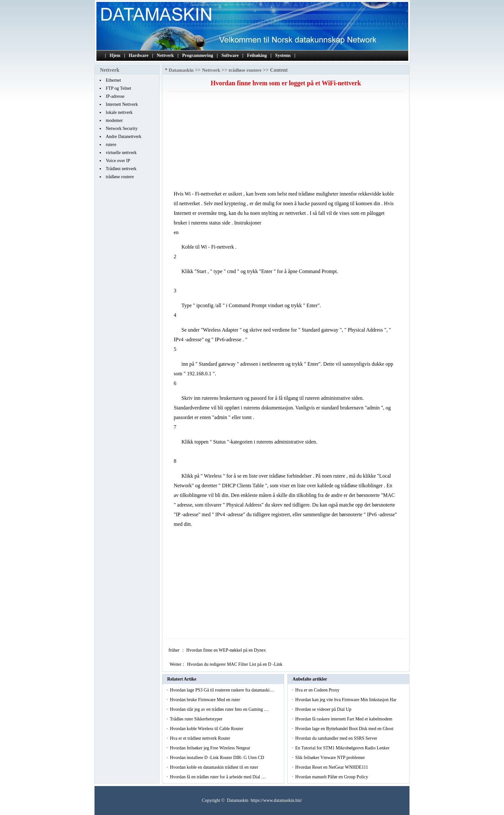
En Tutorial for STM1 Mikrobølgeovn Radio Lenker (343, 748)
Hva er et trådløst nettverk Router (200, 738)
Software (230, 55)
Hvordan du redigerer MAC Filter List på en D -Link (235, 664)
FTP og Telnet (118, 88)
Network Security (122, 128)
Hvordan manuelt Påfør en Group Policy (332, 777)
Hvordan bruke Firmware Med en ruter (205, 700)
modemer (114, 120)
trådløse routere (120, 177)
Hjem (115, 55)
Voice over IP (118, 161)
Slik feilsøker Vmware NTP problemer (330, 758)
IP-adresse (115, 96)
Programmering (198, 55)
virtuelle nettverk (121, 153)
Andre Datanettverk (124, 137)
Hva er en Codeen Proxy (318, 690)
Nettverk (165, 55)
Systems (283, 55)
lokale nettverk (119, 112)
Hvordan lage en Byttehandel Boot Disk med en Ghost (345, 729)
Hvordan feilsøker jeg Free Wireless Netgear (210, 748)
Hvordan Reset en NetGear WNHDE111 (332, 767)
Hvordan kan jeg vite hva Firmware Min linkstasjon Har (346, 700)
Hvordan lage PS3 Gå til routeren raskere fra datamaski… (222, 690)
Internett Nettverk (122, 104)
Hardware (139, 55)
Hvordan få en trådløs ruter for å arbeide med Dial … (218, 777)
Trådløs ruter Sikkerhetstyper (197, 719)
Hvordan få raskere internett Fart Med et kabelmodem (344, 719)
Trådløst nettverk (121, 169)
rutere (111, 145)
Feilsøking (257, 55)
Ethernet (113, 80)
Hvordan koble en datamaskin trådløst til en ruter (214, 767)
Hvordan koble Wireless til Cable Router (207, 729)
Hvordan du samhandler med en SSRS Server (337, 738)
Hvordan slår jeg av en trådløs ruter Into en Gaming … (219, 709)
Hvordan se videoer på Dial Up (324, 709)
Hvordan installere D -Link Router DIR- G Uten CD (217, 758)
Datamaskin (181, 70)
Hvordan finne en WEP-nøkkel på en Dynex (226, 650)
